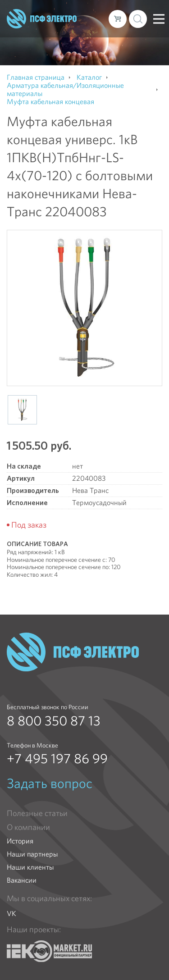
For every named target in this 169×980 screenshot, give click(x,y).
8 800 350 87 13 (54, 721)
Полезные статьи (37, 813)
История (20, 841)
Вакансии (22, 880)
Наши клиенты (30, 867)
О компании (28, 827)
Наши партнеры (32, 854)
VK (11, 914)
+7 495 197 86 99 (57, 759)
